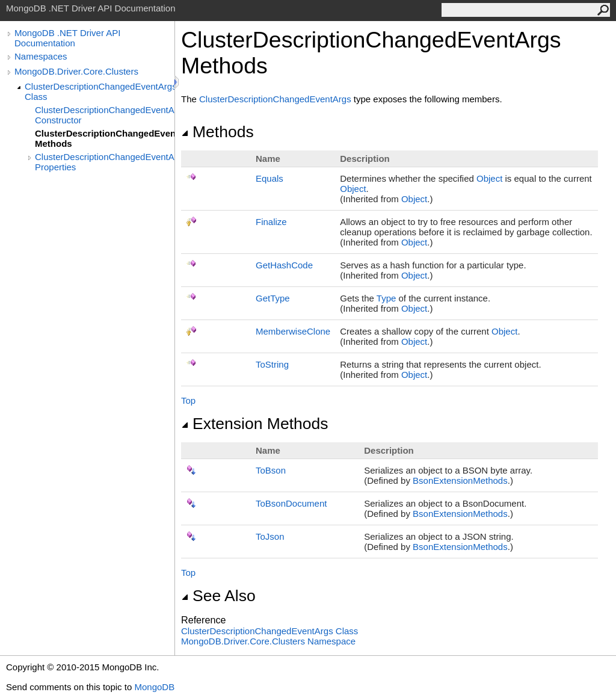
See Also (218, 596)
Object (489, 178)
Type (387, 298)
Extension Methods (255, 424)
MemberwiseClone (293, 331)
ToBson (271, 470)
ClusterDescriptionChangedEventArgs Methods (105, 138)
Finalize (271, 222)
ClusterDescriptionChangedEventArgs (275, 99)
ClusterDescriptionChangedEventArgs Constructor (105, 115)
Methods (217, 132)
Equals (269, 178)
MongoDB (154, 687)
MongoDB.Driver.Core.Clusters (76, 71)
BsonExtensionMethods (460, 480)
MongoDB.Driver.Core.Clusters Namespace (268, 641)
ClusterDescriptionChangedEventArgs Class (100, 91)
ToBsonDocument (291, 503)
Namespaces (41, 56)
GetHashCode (284, 265)
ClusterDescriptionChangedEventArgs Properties (105, 162)
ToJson (270, 536)
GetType (273, 298)
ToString (272, 364)
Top (188, 400)
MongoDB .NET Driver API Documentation (67, 38)
